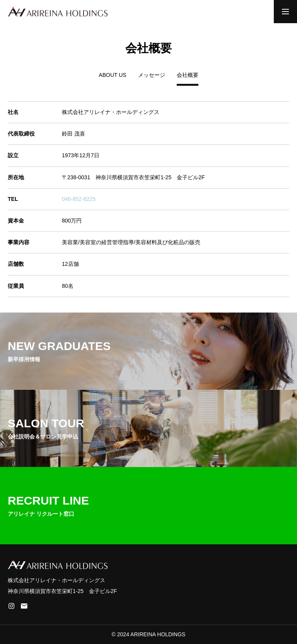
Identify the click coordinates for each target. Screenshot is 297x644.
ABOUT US (112, 75)
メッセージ (152, 75)
